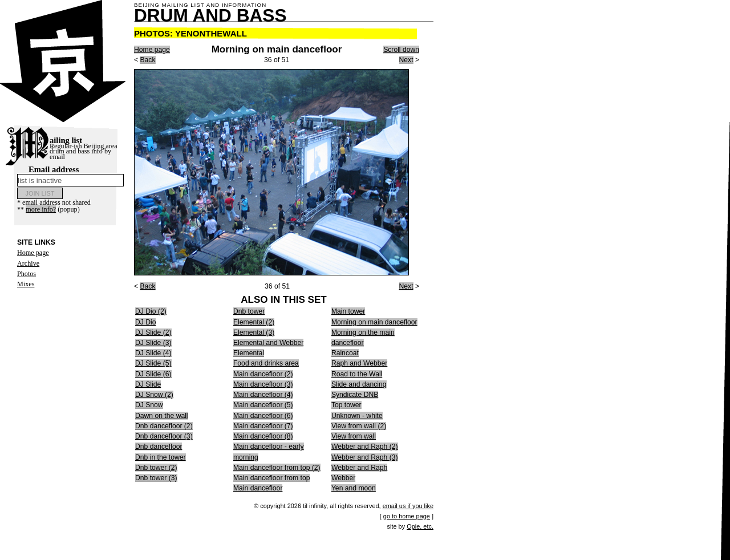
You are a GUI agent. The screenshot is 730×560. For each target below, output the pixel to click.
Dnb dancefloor (159, 447)
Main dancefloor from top (271, 478)
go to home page (407, 516)
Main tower (348, 311)
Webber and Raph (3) (365, 457)
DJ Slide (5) (153, 363)
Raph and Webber (359, 363)
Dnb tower (249, 311)
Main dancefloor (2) (263, 374)
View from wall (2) (359, 426)
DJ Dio (145, 322)
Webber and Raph (359, 468)
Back (147, 60)
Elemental (249, 353)
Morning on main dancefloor (374, 322)
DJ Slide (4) (153, 353)
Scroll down (401, 50)
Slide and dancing (359, 384)
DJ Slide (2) (153, 332)
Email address (70, 176)
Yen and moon (354, 488)
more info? (41, 209)
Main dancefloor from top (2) (277, 468)
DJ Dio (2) (151, 311)
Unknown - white (357, 416)
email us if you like (408, 506)
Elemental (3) (254, 332)
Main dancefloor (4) (263, 395)
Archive (28, 263)
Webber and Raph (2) (365, 447)
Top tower (346, 405)
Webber (343, 478)
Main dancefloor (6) (263, 416)
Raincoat (345, 353)
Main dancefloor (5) (263, 405)
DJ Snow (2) (154, 395)
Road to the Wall (357, 374)
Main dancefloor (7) (263, 426)
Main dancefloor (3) (263, 384)
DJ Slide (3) (153, 343)
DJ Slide (148, 384)
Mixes (26, 284)
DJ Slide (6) (153, 374)
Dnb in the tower (161, 457)
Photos (27, 274)
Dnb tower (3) (156, 478)
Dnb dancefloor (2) (164, 426)
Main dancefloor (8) (263, 436)
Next (406, 60)
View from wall (354, 436)
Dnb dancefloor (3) (164, 436)
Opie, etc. (420, 526)
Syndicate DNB (355, 395)
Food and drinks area (266, 363)
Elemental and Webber (268, 343)
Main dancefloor (258, 488)
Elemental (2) (254, 322)
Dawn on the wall (162, 416)
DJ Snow (149, 405)
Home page (33, 253)
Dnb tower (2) (156, 468)
